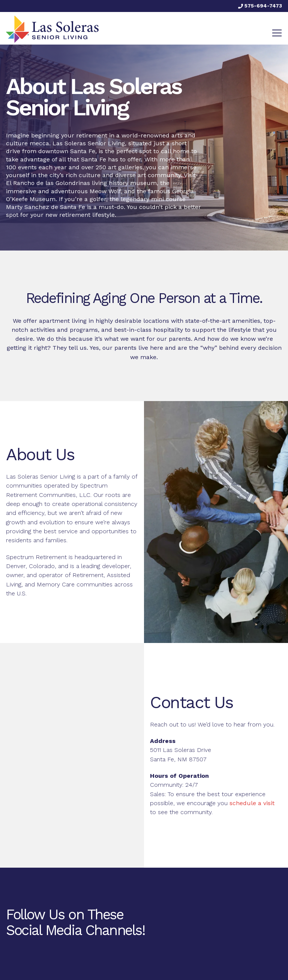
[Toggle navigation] (277, 33)
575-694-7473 (260, 6)
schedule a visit (252, 803)
